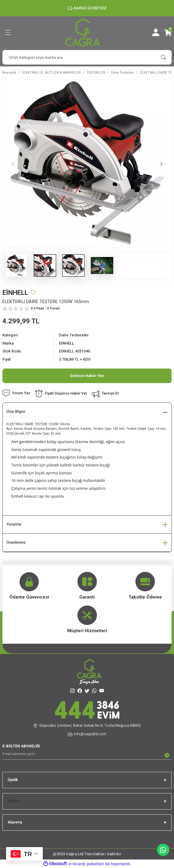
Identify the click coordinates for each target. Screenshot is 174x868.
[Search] (87, 57)
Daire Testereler (74, 335)
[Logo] (83, 32)
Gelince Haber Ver (87, 376)
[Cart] (168, 32)
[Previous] (13, 164)
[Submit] (167, 755)
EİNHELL (67, 343)
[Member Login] (156, 32)
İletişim (14, 801)
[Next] (161, 164)
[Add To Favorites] (33, 292)
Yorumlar (14, 524)
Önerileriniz (16, 542)
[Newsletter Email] (87, 755)
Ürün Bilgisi (16, 412)
